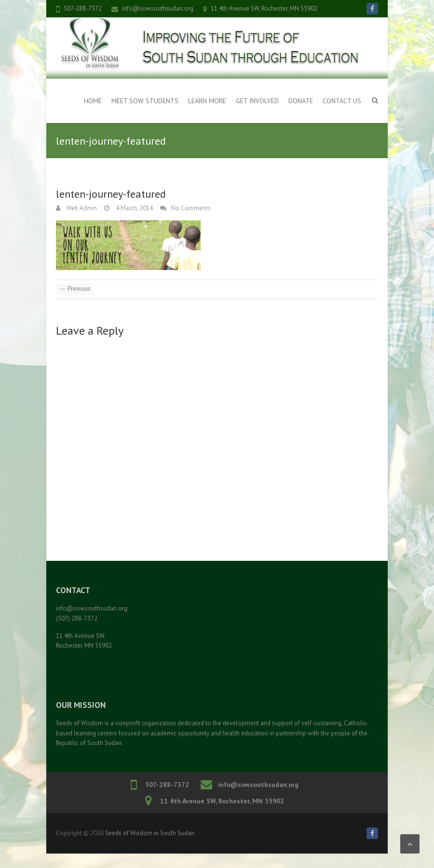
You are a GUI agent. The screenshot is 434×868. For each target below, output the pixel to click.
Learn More (207, 101)
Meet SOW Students (145, 101)
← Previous (75, 289)
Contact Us (342, 101)
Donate (301, 101)
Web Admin (81, 208)
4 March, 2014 (134, 208)
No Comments (191, 208)
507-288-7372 (83, 8)
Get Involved (257, 101)
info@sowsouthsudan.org (158, 8)
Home (93, 101)
